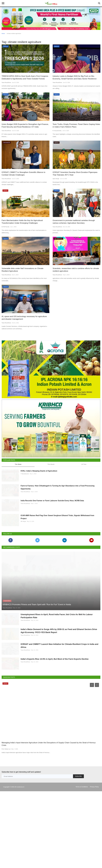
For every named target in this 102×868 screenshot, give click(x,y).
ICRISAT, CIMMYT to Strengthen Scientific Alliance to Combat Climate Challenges (23, 174)
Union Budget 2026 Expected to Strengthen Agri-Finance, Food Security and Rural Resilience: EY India (25, 126)
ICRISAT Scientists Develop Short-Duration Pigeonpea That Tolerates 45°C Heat (75, 174)
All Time (84, 499)
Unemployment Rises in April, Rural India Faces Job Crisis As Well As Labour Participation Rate (57, 672)
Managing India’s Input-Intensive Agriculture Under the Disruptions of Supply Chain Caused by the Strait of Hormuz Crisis (49, 821)
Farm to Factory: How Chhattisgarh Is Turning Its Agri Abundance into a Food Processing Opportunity (58, 528)
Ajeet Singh (56, 179)
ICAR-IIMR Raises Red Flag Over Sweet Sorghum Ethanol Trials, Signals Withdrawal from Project (57, 568)
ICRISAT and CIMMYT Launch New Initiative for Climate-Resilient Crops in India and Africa (59, 712)
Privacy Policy (94, 864)
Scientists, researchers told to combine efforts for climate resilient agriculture (76, 270)
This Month (51, 499)
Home (3, 33)
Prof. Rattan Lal (6, 826)
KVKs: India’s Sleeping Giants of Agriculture (39, 506)
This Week (18, 499)
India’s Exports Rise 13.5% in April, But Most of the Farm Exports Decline (55, 731)
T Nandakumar (25, 509)
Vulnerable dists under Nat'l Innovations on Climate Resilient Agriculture (22, 270)
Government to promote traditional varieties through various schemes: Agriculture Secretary (74, 222)
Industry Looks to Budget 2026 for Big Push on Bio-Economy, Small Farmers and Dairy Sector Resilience (75, 77)
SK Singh (23, 572)
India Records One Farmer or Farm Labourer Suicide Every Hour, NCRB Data (52, 546)
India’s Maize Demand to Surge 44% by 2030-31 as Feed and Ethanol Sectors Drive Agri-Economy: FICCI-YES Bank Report (59, 692)
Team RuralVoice (6, 82)
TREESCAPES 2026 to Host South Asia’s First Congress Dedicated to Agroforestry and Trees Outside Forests (25, 77)
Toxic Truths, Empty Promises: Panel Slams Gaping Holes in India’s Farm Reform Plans (76, 126)
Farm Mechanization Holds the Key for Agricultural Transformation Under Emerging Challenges (22, 222)
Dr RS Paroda (5, 227)
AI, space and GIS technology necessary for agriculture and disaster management (24, 318)
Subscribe (78, 853)
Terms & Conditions (82, 864)
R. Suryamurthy (57, 131)
